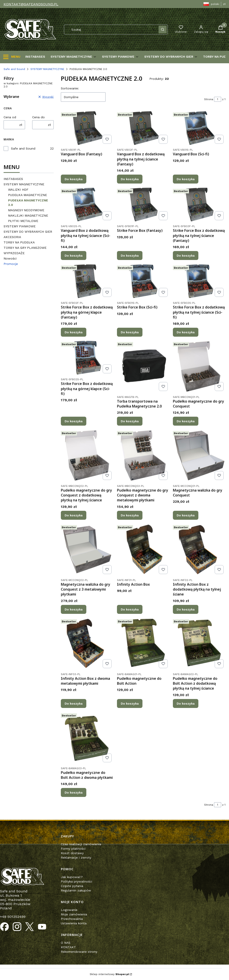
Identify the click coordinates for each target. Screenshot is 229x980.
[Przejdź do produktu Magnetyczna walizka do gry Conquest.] (199, 455)
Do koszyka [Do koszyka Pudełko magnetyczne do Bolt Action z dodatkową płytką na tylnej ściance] (186, 703)
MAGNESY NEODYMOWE (26, 210)
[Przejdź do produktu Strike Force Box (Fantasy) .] (143, 205)
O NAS (66, 943)
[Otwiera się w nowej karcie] (4, 927)
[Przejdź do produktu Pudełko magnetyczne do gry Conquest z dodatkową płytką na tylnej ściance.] (87, 455)
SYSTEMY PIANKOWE (20, 226)
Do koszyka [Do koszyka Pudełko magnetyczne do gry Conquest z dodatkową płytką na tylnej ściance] (74, 515)
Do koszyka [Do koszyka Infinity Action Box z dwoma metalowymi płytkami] (74, 703)
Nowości (10, 258)
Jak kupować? (72, 877)
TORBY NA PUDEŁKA (19, 242)
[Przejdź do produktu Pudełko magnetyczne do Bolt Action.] (143, 644)
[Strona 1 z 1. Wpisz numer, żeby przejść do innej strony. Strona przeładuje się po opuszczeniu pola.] (218, 99)
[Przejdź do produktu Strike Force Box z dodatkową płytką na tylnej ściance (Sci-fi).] (199, 281)
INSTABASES (13, 179)
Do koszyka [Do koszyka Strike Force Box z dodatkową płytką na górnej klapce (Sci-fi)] (74, 421)
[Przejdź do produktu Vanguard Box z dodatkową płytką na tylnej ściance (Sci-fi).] (87, 205)
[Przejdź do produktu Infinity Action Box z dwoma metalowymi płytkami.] (87, 644)
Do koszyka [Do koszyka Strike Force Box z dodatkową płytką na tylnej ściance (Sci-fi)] (186, 332)
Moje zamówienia (74, 914)
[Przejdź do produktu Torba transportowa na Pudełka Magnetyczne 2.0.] (143, 366)
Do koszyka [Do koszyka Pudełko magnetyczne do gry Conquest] (186, 421)
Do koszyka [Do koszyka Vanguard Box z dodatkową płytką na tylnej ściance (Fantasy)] (130, 179)
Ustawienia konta (74, 923)
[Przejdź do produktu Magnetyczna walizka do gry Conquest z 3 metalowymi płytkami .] (87, 550)
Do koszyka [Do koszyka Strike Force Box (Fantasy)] (130, 256)
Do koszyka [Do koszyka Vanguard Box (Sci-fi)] (186, 179)
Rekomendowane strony (79, 952)
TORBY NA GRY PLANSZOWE (25, 248)
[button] (163, 30)
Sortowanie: (70, 88)
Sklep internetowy (109, 974)
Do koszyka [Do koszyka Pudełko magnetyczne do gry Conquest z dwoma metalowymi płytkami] (130, 515)
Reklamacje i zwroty (76, 857)
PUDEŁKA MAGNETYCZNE (28, 195)
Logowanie (69, 910)
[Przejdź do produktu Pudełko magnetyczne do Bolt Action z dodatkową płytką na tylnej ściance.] (199, 644)
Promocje (11, 264)
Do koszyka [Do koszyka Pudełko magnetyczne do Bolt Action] (130, 703)
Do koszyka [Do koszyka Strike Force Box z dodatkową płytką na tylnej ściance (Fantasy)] (186, 256)
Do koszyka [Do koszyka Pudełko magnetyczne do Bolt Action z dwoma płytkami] (74, 792)
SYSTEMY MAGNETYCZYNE (47, 69)
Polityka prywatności (76, 881)
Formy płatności (73, 849)
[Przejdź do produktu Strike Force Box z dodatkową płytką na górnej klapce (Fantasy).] (87, 281)
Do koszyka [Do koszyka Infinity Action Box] (130, 609)
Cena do (38, 117)
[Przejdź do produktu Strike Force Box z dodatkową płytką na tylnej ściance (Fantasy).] (199, 205)
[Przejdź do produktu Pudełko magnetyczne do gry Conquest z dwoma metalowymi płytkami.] (143, 455)
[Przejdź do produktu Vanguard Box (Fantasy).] (87, 128)
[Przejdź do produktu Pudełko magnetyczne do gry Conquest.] (199, 366)
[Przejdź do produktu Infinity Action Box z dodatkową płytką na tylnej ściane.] (199, 550)
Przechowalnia (72, 919)
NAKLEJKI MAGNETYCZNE (28, 215)
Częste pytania (72, 886)
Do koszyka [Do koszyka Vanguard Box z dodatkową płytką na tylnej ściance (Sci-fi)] (74, 256)
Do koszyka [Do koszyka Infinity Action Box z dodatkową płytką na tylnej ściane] (186, 609)
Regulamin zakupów (76, 890)
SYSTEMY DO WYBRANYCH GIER (28, 232)
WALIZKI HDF (18, 190)
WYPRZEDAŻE (14, 253)
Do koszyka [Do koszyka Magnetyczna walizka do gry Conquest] (186, 515)
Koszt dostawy (72, 853)
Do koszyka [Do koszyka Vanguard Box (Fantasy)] (74, 179)
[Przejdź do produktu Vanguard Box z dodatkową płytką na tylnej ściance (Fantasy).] (143, 128)
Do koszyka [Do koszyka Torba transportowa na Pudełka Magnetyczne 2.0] (130, 421)
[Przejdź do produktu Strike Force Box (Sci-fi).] (143, 281)
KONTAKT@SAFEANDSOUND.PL (31, 4)
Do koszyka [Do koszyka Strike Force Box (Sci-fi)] (130, 332)
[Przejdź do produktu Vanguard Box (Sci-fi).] (199, 128)
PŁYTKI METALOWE (23, 221)
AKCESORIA (12, 237)
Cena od (10, 117)
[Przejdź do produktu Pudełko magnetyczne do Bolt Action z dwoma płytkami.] (87, 738)
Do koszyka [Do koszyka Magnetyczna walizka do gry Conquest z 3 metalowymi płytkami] (74, 609)
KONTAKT (68, 947)
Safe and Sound (14, 69)
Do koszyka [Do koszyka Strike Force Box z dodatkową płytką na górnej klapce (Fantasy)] (74, 332)
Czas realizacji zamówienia (81, 844)
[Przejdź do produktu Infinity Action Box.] (143, 550)
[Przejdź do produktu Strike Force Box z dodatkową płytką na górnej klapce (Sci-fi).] (87, 358)
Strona (209, 99)
